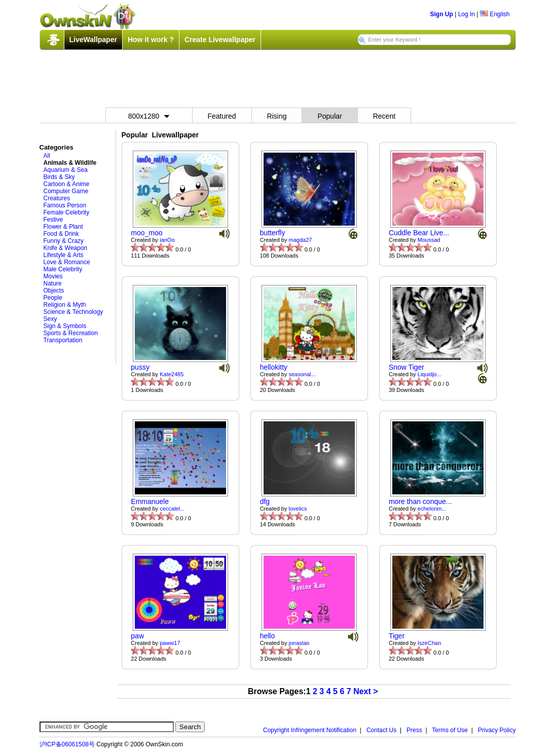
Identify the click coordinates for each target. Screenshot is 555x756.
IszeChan (429, 643)
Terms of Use (450, 730)
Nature (53, 283)
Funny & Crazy (64, 241)
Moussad (429, 240)
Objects (54, 291)
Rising (277, 116)
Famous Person (65, 205)
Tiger (397, 636)
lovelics (298, 509)
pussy (140, 367)
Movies (53, 276)
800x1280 (149, 116)
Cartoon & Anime (67, 184)
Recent (384, 116)
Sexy (50, 319)
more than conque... (420, 501)
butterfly (273, 233)
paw (137, 636)
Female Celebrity (67, 212)
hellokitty (274, 367)
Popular (329, 116)
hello (268, 636)
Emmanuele (150, 501)
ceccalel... (172, 509)
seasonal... (302, 374)
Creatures (57, 198)
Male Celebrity (63, 269)
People (53, 298)
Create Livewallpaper (220, 40)
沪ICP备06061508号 (67, 744)
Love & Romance (67, 262)
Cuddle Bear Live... (419, 233)
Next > (365, 691)
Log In (467, 14)
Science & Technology (73, 312)
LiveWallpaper (93, 40)
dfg (265, 501)
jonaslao (299, 643)
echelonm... (432, 509)
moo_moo (146, 233)
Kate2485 (172, 374)
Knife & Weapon (66, 248)
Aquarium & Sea (66, 170)
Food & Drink (61, 234)
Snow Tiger (406, 367)
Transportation (63, 340)
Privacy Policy (497, 730)
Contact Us (381, 730)
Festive (53, 220)
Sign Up (442, 14)
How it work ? (151, 40)
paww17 (170, 643)
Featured (222, 116)
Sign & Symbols (65, 326)
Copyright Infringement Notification (310, 730)
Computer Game (66, 191)
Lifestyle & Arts (64, 255)
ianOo (167, 240)
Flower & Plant (63, 227)
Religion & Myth (65, 305)
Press (414, 730)
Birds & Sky (59, 177)
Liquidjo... (430, 374)
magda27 (301, 240)
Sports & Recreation (71, 333)
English (495, 14)
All (47, 156)
